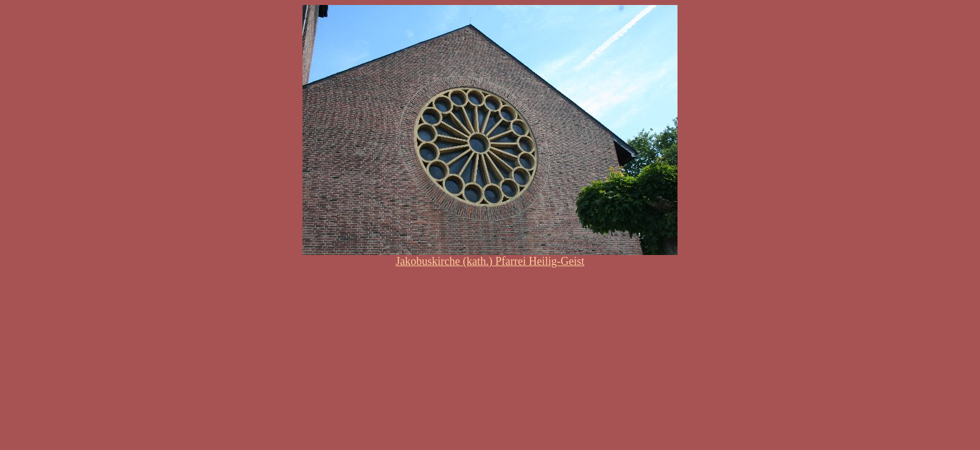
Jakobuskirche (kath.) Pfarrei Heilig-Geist (490, 261)
